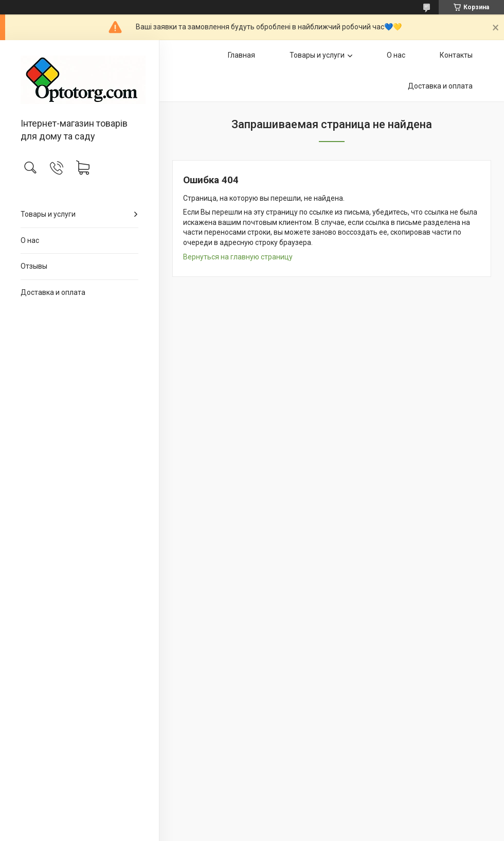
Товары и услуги (48, 214)
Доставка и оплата (53, 292)
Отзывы (34, 266)
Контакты (456, 55)
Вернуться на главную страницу (238, 257)
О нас (30, 240)
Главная (241, 55)
